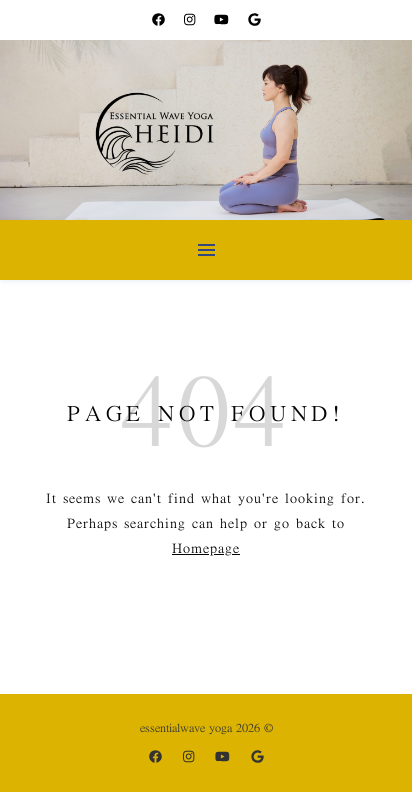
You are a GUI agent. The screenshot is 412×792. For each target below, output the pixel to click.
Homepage (206, 548)
